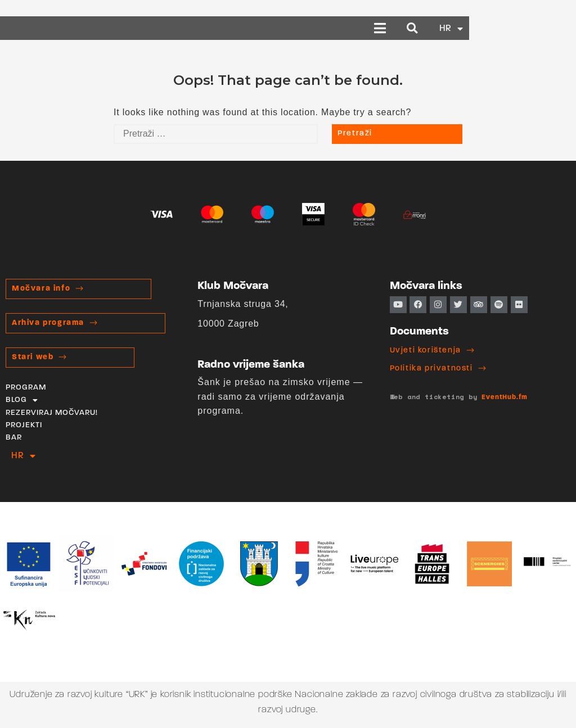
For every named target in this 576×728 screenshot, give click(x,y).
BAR (14, 438)
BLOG (22, 400)
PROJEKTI (24, 425)
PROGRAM (26, 388)
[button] (487, 28)
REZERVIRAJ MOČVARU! (52, 413)
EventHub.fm (505, 397)
